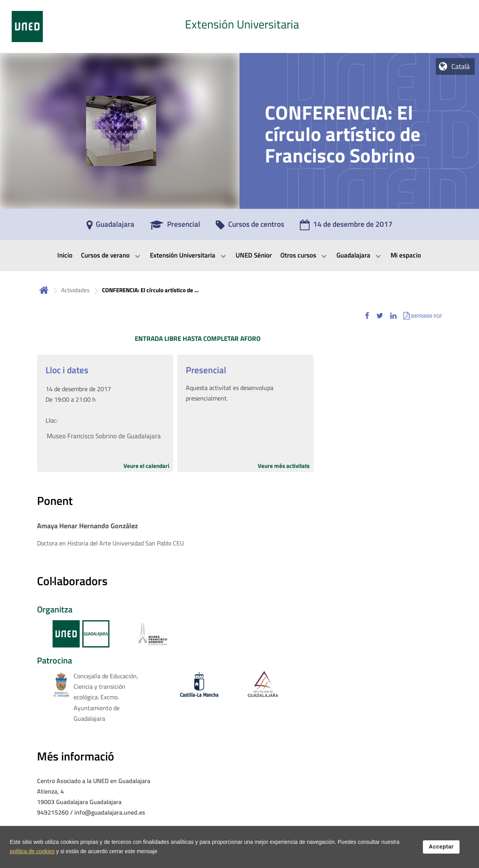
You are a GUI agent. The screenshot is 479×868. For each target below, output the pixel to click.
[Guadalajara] (110, 227)
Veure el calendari (146, 466)
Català (461, 66)
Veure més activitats (284, 466)
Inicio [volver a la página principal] (44, 290)
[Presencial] (175, 227)
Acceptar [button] (441, 847)
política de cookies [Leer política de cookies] (32, 852)
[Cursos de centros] (250, 227)
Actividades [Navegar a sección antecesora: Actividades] (75, 290)
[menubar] (239, 256)
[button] (367, 316)
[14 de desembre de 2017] (346, 227)
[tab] (239, 26)
